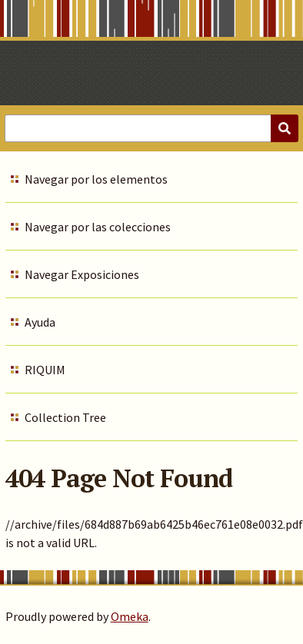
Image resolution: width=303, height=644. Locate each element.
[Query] (151, 128)
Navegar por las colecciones (98, 227)
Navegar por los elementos (96, 179)
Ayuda (40, 322)
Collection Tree (65, 417)
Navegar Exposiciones (82, 274)
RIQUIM (45, 370)
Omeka (130, 616)
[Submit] (285, 128)
